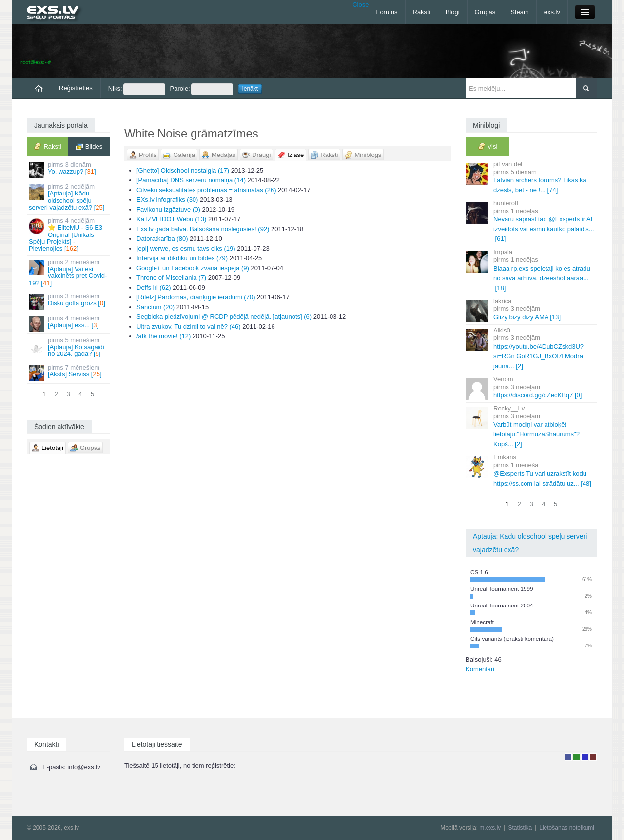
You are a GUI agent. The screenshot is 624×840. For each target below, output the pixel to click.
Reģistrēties (76, 88)
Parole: (202, 89)
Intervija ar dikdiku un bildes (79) (182, 258)
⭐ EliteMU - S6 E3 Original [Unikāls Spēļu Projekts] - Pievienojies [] (69, 234)
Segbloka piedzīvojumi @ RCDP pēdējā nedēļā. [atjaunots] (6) (224, 317)
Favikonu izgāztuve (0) (168, 209)
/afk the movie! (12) (164, 336)
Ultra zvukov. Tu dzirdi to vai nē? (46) (189, 326)
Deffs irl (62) (154, 287)
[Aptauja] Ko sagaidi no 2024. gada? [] (69, 347)
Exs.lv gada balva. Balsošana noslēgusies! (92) (203, 229)
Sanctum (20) (156, 307)
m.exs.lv (490, 828)
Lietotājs (568, 757)
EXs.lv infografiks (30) (167, 200)
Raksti (422, 12)
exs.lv (552, 12)
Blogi (453, 12)
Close (361, 5)
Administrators (593, 757)
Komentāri (480, 669)
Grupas (485, 12)
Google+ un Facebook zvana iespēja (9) (193, 268)
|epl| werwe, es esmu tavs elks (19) (186, 248)
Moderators (585, 757)
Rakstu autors (576, 757)
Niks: (137, 89)
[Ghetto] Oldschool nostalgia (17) (183, 170)
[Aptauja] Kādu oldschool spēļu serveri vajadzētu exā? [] (69, 197)
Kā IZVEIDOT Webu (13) (171, 219)
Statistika (520, 828)
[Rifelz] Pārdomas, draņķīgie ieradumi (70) (196, 297)
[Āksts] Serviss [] (69, 372)
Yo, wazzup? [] (69, 169)
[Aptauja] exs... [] (69, 323)
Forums (387, 12)
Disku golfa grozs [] (69, 301)
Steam (520, 12)
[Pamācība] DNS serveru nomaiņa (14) (191, 180)
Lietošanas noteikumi (567, 828)
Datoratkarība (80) (162, 239)
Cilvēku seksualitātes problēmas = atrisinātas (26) (206, 190)
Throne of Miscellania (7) (171, 278)
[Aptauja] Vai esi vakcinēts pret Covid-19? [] (69, 273)
